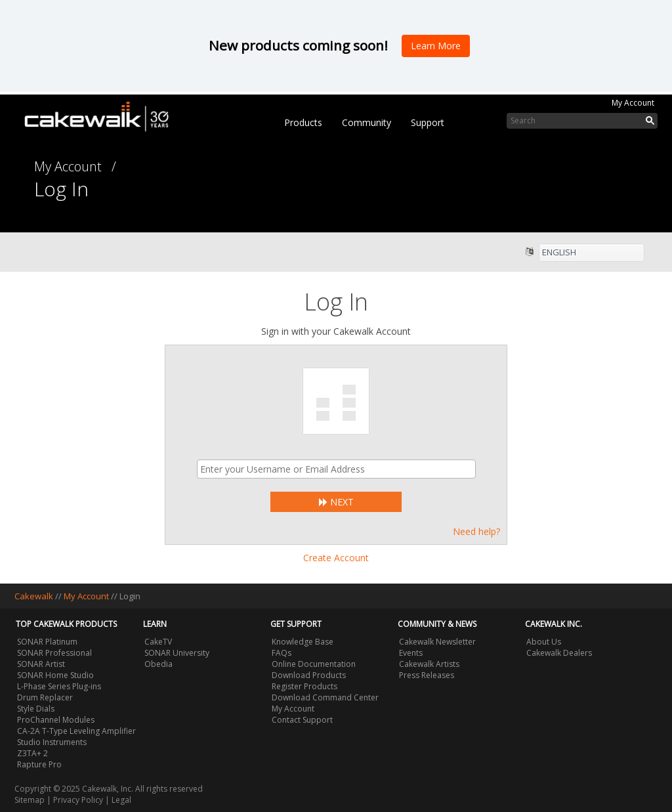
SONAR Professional (54, 653)
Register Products (304, 686)
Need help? (476, 531)
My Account (633, 103)
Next (336, 502)
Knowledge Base (303, 642)
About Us (544, 642)
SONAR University (177, 653)
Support (428, 122)
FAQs (282, 653)
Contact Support (302, 720)
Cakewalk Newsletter (437, 642)
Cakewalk (34, 596)
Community (367, 122)
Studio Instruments (52, 742)
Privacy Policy (78, 800)
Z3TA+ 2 (32, 753)
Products (303, 122)
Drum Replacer (45, 697)
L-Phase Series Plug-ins (59, 686)
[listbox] (592, 253)
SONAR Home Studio (55, 675)
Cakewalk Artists (429, 664)
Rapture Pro (39, 764)
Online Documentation (314, 664)
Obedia (158, 664)
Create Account (336, 558)
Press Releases (427, 675)
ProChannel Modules (56, 720)
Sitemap (30, 800)
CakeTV (158, 642)
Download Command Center (325, 697)
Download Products (309, 675)
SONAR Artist (41, 664)
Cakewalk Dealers (559, 653)
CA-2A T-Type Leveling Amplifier (76, 731)
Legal (121, 800)
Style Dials (36, 709)
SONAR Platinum (47, 642)
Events (411, 653)
